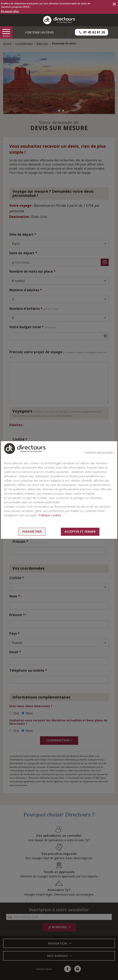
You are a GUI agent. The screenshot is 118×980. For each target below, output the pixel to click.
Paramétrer (32, 532)
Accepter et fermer (80, 532)
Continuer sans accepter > (100, 452)
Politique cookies (50, 515)
